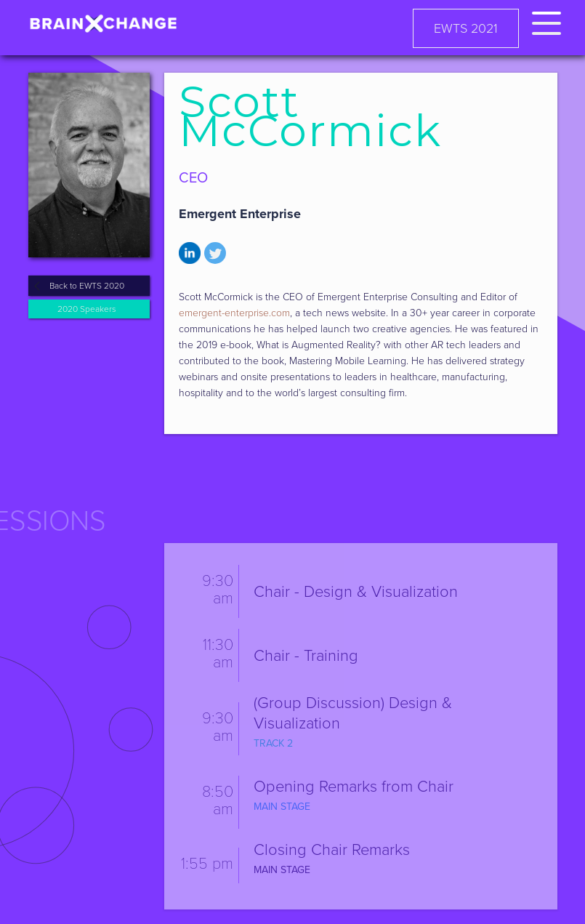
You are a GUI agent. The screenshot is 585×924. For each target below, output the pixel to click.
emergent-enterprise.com (234, 313)
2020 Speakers (87, 309)
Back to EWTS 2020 (87, 286)
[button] (546, 21)
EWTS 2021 (466, 28)
